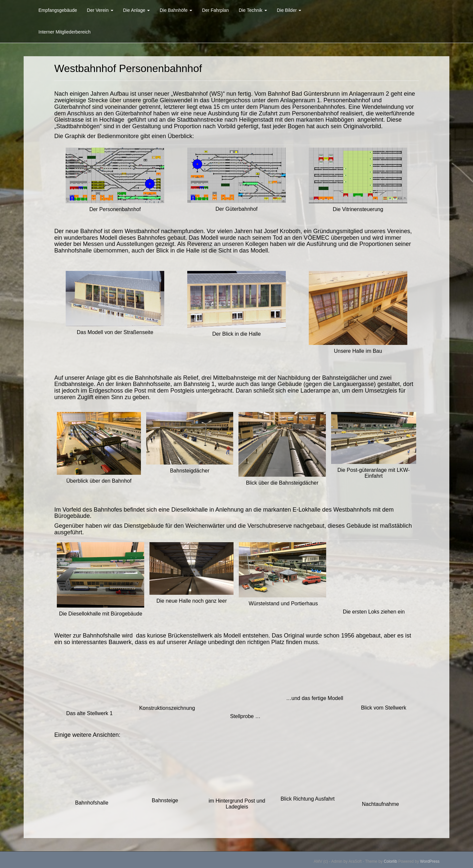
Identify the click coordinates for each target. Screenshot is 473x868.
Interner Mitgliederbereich (65, 32)
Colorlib (390, 861)
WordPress (430, 861)
